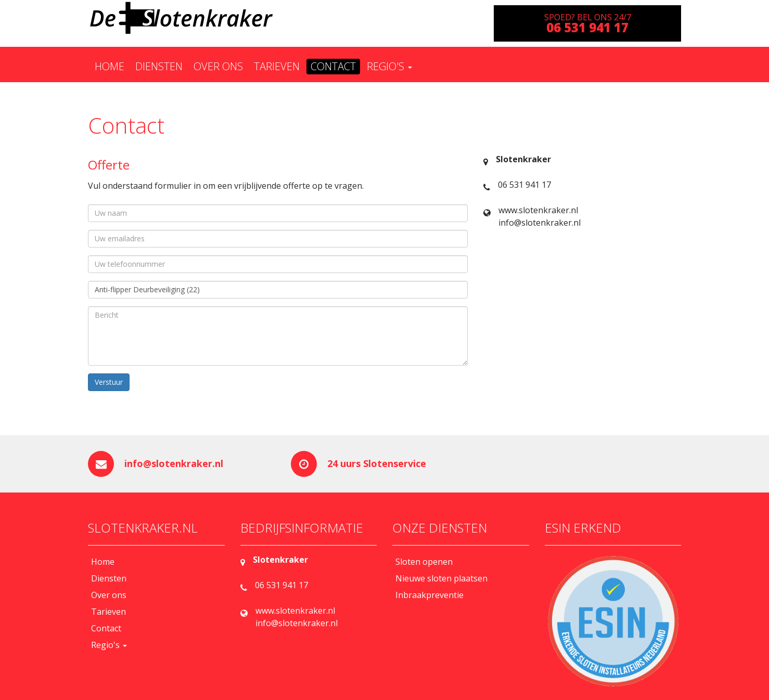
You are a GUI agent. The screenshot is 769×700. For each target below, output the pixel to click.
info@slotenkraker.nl (174, 463)
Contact (333, 66)
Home (110, 66)
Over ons (218, 66)
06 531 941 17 (524, 185)
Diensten (159, 66)
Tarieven (277, 66)
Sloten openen (424, 562)
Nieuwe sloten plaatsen (441, 578)
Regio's (389, 66)
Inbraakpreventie (430, 595)
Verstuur (109, 382)
